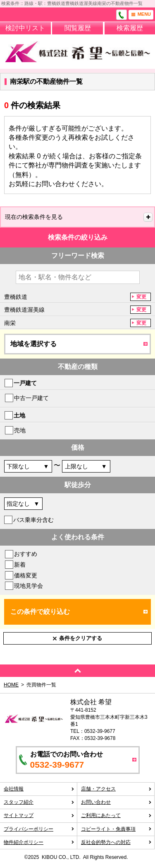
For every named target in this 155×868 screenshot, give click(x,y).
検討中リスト (25, 28)
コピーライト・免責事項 (116, 829)
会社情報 (39, 789)
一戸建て (25, 383)
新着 (20, 565)
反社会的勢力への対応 (116, 842)
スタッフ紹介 (39, 802)
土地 (19, 415)
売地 (20, 430)
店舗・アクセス (116, 789)
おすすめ (26, 554)
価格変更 (26, 575)
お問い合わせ (116, 802)
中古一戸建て (31, 398)
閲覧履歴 (78, 28)
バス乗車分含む (33, 520)
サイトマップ (39, 815)
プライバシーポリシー (39, 829)
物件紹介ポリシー (39, 842)
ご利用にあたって (116, 815)
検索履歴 (130, 28)
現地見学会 (29, 586)
